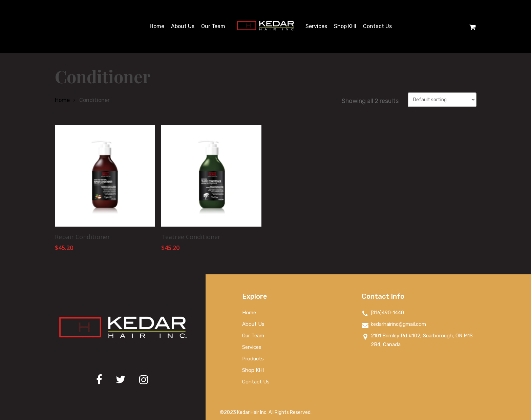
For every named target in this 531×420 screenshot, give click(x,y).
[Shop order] (442, 100)
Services (252, 347)
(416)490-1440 (383, 313)
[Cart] (473, 26)
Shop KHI (253, 370)
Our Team (253, 336)
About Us (253, 324)
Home (62, 100)
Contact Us (256, 382)
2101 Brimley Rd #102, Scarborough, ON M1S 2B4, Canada (417, 340)
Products (253, 359)
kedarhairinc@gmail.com (394, 325)
